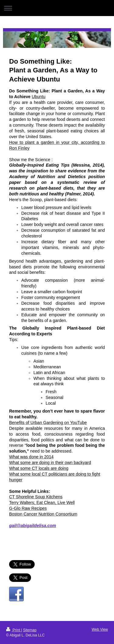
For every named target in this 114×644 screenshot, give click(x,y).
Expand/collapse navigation (57, 8)
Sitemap (30, 630)
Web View (100, 629)
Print (14, 630)
